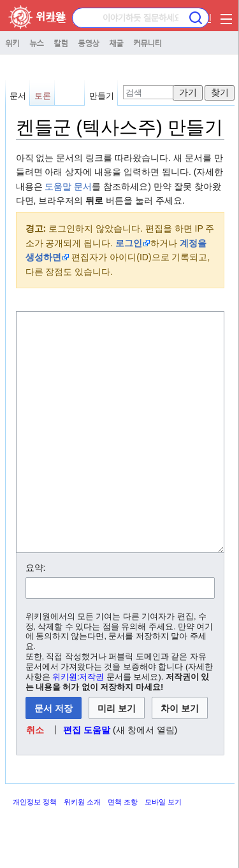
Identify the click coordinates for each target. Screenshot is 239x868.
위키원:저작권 (78, 725)
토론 (43, 96)
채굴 (116, 43)
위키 (12, 43)
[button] (35, 778)
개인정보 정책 (35, 850)
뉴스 (36, 43)
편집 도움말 (87, 778)
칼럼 (61, 43)
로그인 (129, 243)
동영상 (88, 43)
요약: (36, 615)
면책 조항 (123, 850)
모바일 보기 (163, 850)
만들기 (102, 96)
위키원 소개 (82, 850)
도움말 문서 (68, 186)
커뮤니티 (147, 43)
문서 (18, 96)
